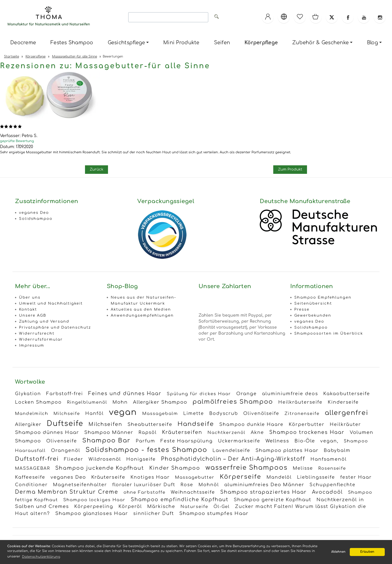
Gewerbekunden (313, 315)
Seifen (222, 43)
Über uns (30, 297)
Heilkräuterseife (300, 402)
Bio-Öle (305, 441)
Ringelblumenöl (87, 402)
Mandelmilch (32, 414)
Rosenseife (332, 468)
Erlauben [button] (367, 552)
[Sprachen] (284, 17)
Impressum (32, 345)
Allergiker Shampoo (160, 402)
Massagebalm (160, 414)
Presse (302, 309)
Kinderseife (343, 402)
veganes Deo (34, 213)
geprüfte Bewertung (17, 141)
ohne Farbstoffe (144, 492)
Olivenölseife (261, 413)
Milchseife (67, 414)
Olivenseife (62, 441)
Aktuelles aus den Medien (141, 309)
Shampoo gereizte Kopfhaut (272, 500)
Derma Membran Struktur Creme (67, 492)
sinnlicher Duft (154, 513)
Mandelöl (279, 477)
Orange (246, 394)
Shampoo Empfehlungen (323, 297)
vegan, (329, 441)
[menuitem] (23, 43)
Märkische (161, 506)
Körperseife (240, 477)
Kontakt (28, 309)
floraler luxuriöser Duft (144, 485)
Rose (187, 485)
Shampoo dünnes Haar (47, 432)
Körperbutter (307, 424)
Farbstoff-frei (65, 394)
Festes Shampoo (72, 43)
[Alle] (216, 17)
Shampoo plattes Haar (287, 450)
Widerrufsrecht (37, 333)
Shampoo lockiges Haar (94, 500)
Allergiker (28, 424)
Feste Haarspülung (187, 441)
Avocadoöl (327, 492)
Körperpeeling (94, 506)
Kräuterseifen (182, 432)
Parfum (145, 441)
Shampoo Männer (109, 432)
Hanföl (94, 413)
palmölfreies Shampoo (233, 402)
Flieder (74, 459)
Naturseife (194, 507)
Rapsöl (148, 432)
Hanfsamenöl (329, 459)
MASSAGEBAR (32, 468)
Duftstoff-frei (37, 459)
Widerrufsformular (41, 339)
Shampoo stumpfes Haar (214, 513)
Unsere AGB (33, 315)
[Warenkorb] (316, 17)
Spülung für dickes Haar (199, 394)
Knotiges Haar (150, 477)
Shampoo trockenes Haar (307, 432)
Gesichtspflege (126, 43)
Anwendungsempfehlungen (142, 315)
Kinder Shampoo (175, 468)
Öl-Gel (222, 507)
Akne (257, 432)
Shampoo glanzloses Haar (92, 513)
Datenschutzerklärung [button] (41, 557)
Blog (372, 43)
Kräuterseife (108, 477)
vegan (123, 412)
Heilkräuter (345, 424)
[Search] (168, 17)
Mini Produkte (181, 43)
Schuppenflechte (332, 485)
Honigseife (141, 459)
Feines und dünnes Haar (125, 394)
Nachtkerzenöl (226, 433)
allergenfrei (346, 413)
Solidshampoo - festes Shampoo (146, 450)
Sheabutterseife (150, 424)
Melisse (303, 468)
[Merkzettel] (300, 17)
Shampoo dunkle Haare (251, 424)
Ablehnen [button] (338, 552)
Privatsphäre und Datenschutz (55, 327)
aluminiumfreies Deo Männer (264, 485)
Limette (194, 413)
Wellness (277, 441)
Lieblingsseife (316, 477)
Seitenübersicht (313, 303)
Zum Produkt (290, 169)
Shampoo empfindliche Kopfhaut (180, 500)
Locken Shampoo (38, 402)
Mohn (120, 402)
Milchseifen (105, 424)
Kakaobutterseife (347, 394)
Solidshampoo (36, 219)
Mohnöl (209, 485)
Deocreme (23, 43)
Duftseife (65, 424)
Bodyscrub (224, 413)
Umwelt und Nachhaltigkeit (51, 303)
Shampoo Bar (106, 441)
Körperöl (130, 506)
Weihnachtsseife (193, 492)
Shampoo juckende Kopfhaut (100, 468)
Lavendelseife (231, 450)
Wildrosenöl (105, 459)
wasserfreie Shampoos (246, 468)
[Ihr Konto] (268, 17)
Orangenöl (66, 450)
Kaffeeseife (30, 477)
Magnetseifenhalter (80, 485)
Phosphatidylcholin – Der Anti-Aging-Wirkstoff (233, 459)
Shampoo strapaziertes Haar (263, 492)
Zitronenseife (302, 414)
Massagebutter (195, 477)
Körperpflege (261, 43)
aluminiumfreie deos (290, 394)
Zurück (96, 169)
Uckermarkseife (239, 441)
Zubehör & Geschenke (320, 43)
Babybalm (337, 450)
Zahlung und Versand (44, 321)
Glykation (28, 394)
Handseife (196, 424)
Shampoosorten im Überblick (329, 333)
